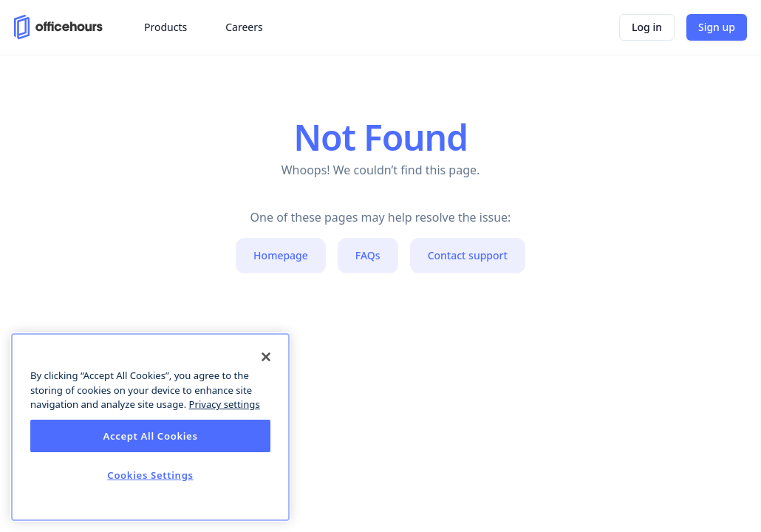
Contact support (468, 255)
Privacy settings (225, 404)
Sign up (717, 27)
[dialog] (150, 427)
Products (165, 27)
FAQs (368, 255)
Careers (244, 27)
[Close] (266, 357)
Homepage (281, 255)
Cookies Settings (150, 475)
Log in (647, 27)
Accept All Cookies (150, 436)
